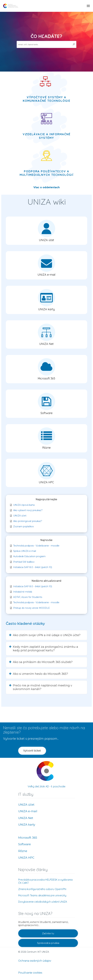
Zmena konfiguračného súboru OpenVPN (42, 889)
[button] (46, 231)
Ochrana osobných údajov (35, 961)
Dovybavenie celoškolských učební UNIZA (43, 902)
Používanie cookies (30, 973)
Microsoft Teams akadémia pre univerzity (42, 895)
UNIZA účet (26, 805)
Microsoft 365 (28, 838)
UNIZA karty (27, 825)
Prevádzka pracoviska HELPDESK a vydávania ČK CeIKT (45, 881)
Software (25, 844)
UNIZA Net (26, 818)
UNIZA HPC (26, 858)
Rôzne (23, 851)
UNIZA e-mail (28, 811)
